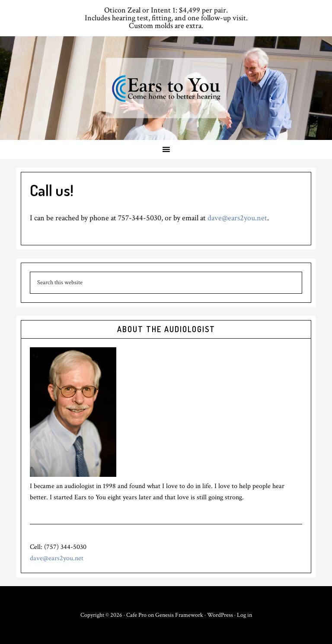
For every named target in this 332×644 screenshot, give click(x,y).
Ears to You (166, 88)
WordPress (220, 615)
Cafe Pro (136, 615)
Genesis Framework (179, 615)
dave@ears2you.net (237, 218)
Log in (244, 615)
